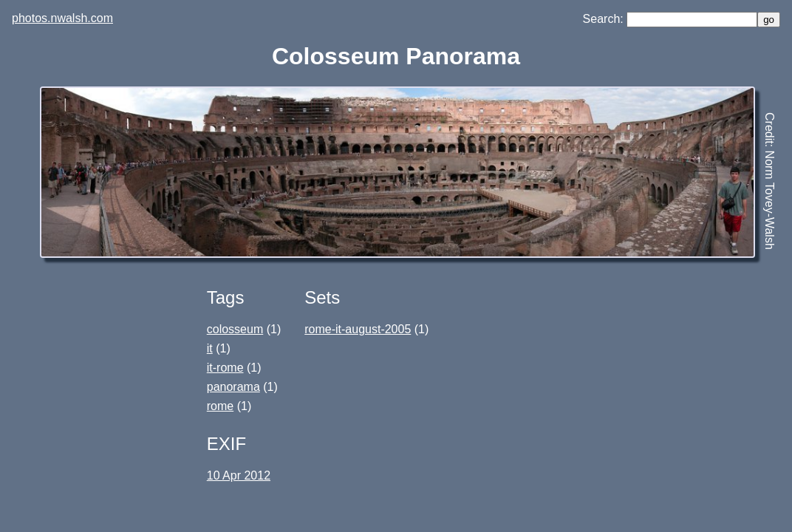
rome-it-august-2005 (358, 329)
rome (220, 406)
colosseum (235, 329)
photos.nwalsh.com (62, 18)
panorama (233, 387)
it (210, 348)
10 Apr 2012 (239, 475)
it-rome (225, 368)
